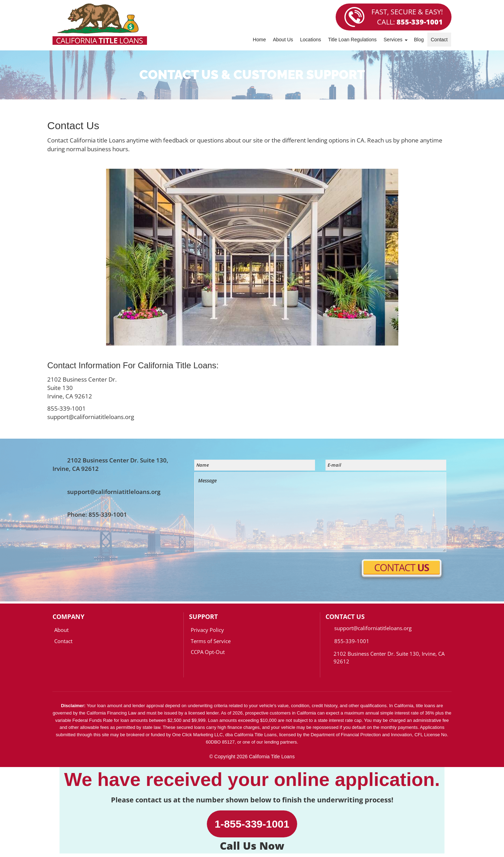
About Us (283, 40)
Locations (310, 40)
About (61, 630)
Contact (439, 40)
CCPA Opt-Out (208, 652)
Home (259, 40)
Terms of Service (211, 641)
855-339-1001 (420, 22)
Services (395, 40)
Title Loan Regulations (352, 40)
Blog (419, 40)
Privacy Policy (207, 630)
